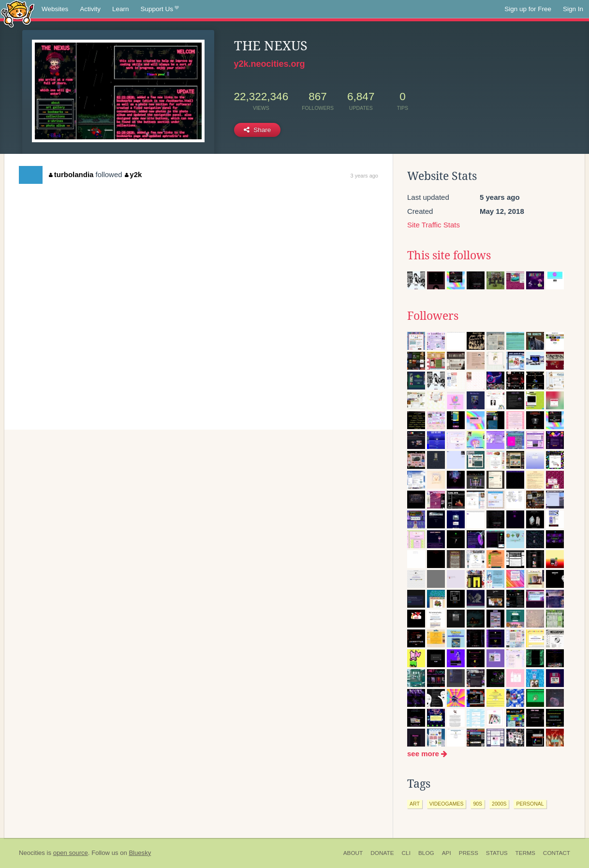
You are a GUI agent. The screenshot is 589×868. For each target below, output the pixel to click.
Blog (426, 853)
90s (478, 804)
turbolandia (71, 174)
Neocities (32, 853)
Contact (557, 853)
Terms (525, 853)
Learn (121, 9)
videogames (447, 804)
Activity (90, 9)
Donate (382, 853)
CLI (406, 853)
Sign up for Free (528, 9)
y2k (133, 174)
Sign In (573, 9)
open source (71, 853)
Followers (433, 316)
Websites (55, 9)
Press (469, 853)
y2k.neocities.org (270, 64)
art (415, 804)
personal (530, 804)
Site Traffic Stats (434, 225)
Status (497, 853)
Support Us (160, 9)
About (353, 853)
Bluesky (140, 853)
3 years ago (364, 176)
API (447, 853)
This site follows (449, 255)
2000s (499, 804)
